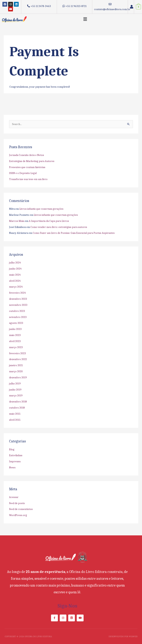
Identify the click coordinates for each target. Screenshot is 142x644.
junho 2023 (15, 329)
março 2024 (16, 287)
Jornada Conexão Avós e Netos (27, 155)
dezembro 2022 (18, 359)
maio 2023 (15, 335)
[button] (85, 19)
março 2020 (16, 371)
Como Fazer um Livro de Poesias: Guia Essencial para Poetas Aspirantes (74, 233)
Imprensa (15, 461)
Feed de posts (17, 503)
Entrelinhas (16, 455)
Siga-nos (67, 606)
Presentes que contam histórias (27, 167)
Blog (12, 449)
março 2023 (16, 347)
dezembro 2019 (18, 378)
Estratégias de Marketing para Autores (32, 161)
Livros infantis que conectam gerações (41, 209)
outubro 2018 (17, 408)
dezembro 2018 (18, 402)
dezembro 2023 (18, 299)
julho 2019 (15, 384)
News (12, 468)
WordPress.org (18, 515)
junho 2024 (15, 269)
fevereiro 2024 (17, 293)
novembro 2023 (18, 305)
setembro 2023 (18, 317)
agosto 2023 (16, 323)
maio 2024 (15, 275)
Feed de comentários (21, 509)
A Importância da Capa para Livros (49, 221)
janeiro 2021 (16, 365)
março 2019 (16, 396)
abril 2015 (15, 420)
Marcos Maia (17, 221)
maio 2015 (15, 414)
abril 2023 (15, 341)
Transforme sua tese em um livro (28, 179)
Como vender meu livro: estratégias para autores (59, 227)
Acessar (14, 497)
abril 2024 (15, 281)
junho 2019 (15, 390)
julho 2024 (15, 263)
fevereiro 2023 (17, 353)
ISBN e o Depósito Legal (23, 173)
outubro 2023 (17, 311)
